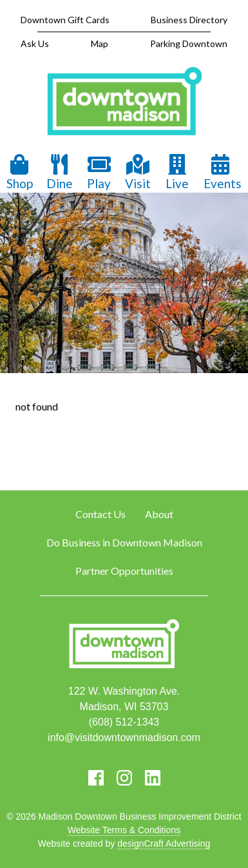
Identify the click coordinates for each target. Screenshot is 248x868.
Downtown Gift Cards (65, 20)
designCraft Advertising (164, 844)
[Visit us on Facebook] (96, 778)
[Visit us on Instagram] (124, 778)
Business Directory (189, 20)
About (159, 514)
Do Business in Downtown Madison (124, 542)
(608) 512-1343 (124, 722)
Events (223, 172)
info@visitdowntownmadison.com (124, 738)
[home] (124, 102)
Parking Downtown (189, 43)
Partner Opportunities (124, 571)
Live (177, 172)
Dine (60, 172)
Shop (20, 172)
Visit (138, 172)
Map (100, 43)
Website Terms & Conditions (124, 830)
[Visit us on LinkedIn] (153, 778)
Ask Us (35, 43)
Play (99, 172)
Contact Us (100, 514)
